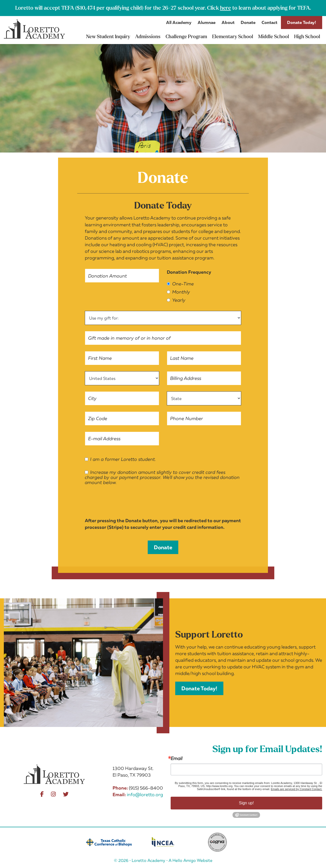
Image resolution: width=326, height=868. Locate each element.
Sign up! (246, 803)
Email (176, 758)
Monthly (178, 292)
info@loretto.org (145, 794)
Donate (248, 22)
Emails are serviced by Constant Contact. (296, 789)
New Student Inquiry (108, 37)
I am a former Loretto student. (120, 459)
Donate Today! (302, 22)
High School (307, 37)
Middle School (274, 37)
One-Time (180, 284)
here (226, 8)
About (228, 22)
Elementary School (233, 37)
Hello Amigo (184, 860)
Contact (269, 22)
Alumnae (207, 22)
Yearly (176, 300)
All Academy (179, 22)
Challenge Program (186, 37)
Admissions (148, 37)
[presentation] (124, 503)
